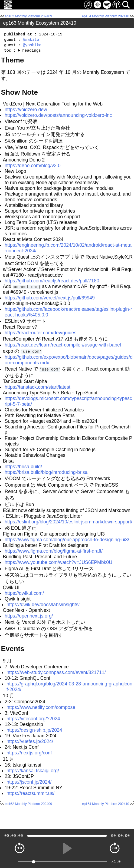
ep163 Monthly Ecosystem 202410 (40, 23)
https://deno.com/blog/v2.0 (32, 166)
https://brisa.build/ (23, 467)
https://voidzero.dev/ (26, 110)
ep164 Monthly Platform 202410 (106, 16)
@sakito (31, 40)
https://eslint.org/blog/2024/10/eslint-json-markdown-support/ (68, 522)
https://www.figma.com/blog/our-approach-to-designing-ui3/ (67, 540)
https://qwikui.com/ (24, 593)
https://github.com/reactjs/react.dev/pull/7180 (52, 281)
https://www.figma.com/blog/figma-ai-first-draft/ (54, 551)
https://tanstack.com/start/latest (37, 387)
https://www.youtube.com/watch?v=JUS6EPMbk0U (58, 562)
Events (13, 649)
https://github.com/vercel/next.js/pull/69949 (50, 298)
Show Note (19, 92)
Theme (12, 60)
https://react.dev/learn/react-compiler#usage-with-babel (63, 345)
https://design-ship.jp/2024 (34, 730)
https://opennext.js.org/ (29, 616)
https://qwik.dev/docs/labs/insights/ (43, 605)
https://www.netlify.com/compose (41, 707)
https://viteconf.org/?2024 (33, 719)
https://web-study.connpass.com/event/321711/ (56, 672)
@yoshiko (32, 45)
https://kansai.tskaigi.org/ (33, 771)
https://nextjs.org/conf (29, 753)
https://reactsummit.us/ (30, 793)
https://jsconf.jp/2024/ (29, 782)
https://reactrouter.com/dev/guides (40, 333)
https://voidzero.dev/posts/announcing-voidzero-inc (58, 115)
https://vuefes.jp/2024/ (30, 741)
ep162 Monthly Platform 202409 (29, 16)
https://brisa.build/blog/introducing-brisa (46, 472)
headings (32, 50)
